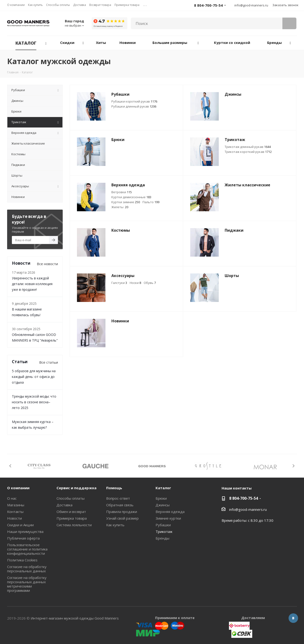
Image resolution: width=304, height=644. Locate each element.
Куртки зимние (126, 202)
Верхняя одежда (170, 512)
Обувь (150, 283)
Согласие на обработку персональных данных (27, 569)
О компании (18, 488)
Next (293, 466)
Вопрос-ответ (118, 498)
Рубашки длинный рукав (134, 106)
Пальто (151, 202)
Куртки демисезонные (131, 197)
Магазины (16, 505)
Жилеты (120, 207)
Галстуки (119, 283)
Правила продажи (122, 512)
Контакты (15, 512)
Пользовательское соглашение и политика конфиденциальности (27, 549)
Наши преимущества (25, 531)
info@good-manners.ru (251, 5)
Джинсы (163, 505)
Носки (135, 283)
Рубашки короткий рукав (134, 101)
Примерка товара (72, 518)
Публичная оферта (23, 538)
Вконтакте (293, 618)
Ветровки (122, 192)
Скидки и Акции (20, 525)
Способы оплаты (71, 498)
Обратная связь (120, 505)
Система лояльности (74, 525)
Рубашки (163, 525)
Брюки (161, 498)
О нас (12, 498)
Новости (14, 518)
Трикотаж (164, 531)
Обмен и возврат (71, 512)
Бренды (162, 538)
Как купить (115, 525)
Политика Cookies (22, 560)
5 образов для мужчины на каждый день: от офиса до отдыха (34, 377)
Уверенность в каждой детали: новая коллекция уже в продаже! (32, 284)
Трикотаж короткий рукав (248, 152)
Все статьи (49, 362)
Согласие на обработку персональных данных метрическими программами (27, 584)
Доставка (64, 505)
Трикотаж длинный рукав (248, 147)
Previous (11, 466)
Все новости (47, 264)
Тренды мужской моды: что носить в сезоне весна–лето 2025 (34, 402)
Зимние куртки (168, 518)
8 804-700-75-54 (244, 498)
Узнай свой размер (122, 518)
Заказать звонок (285, 5)
